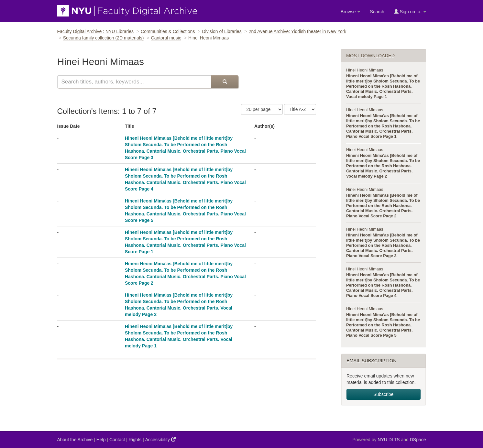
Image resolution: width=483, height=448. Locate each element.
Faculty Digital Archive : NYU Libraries (96, 31)
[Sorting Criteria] (300, 109)
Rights (135, 440)
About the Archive (75, 440)
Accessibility (160, 439)
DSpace (418, 440)
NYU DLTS (389, 440)
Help (101, 440)
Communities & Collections (168, 31)
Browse (351, 12)
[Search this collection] (134, 82)
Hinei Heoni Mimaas (365, 70)
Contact (117, 440)
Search (377, 12)
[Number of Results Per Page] (262, 109)
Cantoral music (166, 38)
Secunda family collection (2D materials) (104, 38)
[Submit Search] (225, 82)
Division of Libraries (222, 31)
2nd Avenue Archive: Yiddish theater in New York (298, 31)
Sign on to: (410, 11)
